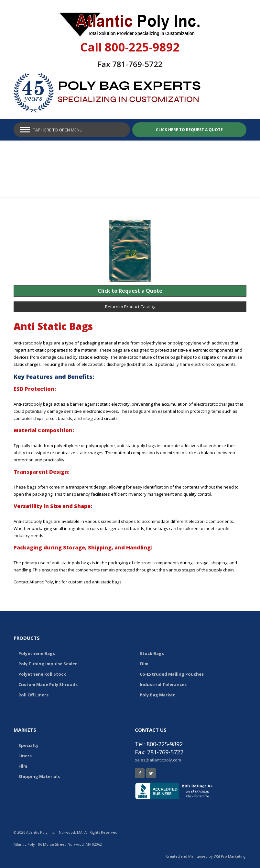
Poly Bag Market (157, 695)
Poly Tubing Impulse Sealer (48, 664)
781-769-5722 (137, 64)
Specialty (28, 745)
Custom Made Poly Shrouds (48, 684)
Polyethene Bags (37, 653)
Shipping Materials (39, 776)
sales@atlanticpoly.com (158, 760)
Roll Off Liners (33, 695)
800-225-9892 (142, 47)
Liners (25, 756)
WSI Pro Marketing (230, 856)
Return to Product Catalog (130, 307)
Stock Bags (152, 653)
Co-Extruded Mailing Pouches (172, 674)
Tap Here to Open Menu (58, 130)
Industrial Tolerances (163, 684)
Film (144, 664)
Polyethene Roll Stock (42, 674)
